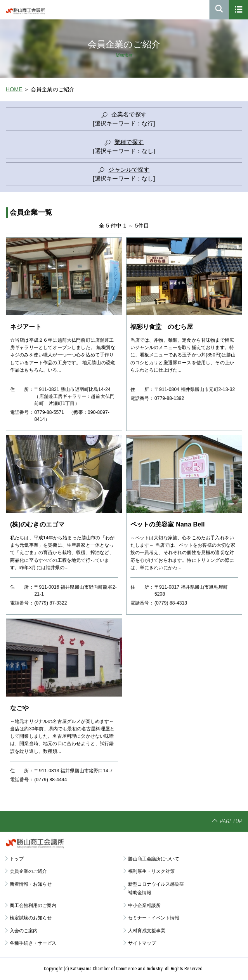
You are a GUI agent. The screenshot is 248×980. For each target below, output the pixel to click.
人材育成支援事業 (147, 931)
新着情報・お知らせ (31, 884)
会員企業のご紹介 (28, 871)
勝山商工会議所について (154, 859)
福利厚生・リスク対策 (151, 871)
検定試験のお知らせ (31, 918)
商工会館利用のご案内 (33, 905)
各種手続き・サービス (33, 943)
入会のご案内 (24, 931)
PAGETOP (231, 821)
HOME (14, 89)
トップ (17, 859)
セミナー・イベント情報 (154, 918)
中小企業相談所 (144, 905)
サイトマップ (142, 943)
